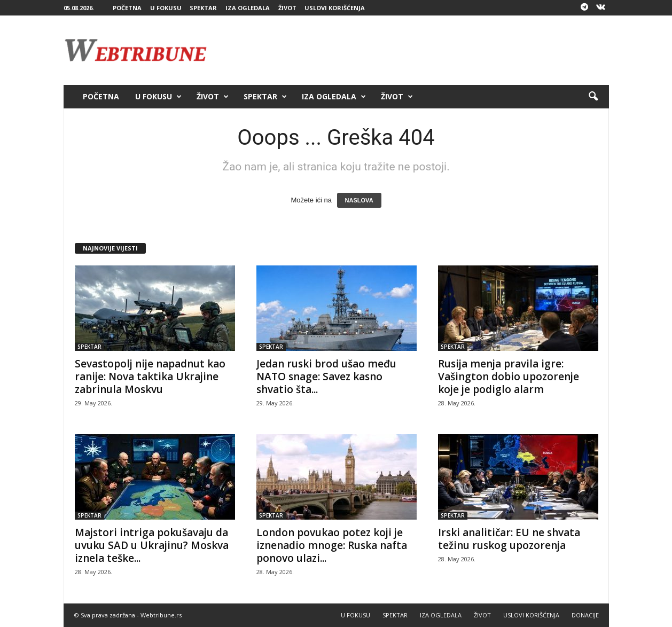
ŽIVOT (287, 8)
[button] (593, 97)
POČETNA (127, 8)
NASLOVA (359, 200)
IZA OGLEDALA (248, 8)
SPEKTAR (203, 8)
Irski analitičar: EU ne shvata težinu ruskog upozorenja (509, 539)
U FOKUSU (166, 8)
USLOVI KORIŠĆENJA (335, 8)
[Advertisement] (415, 50)
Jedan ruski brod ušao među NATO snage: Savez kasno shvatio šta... (326, 377)
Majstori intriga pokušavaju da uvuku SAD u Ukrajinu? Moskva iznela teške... (152, 545)
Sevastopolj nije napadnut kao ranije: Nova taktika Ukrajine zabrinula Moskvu (150, 377)
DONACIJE (585, 615)
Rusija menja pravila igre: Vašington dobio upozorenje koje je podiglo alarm (509, 377)
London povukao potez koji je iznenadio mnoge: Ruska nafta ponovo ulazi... (332, 545)
